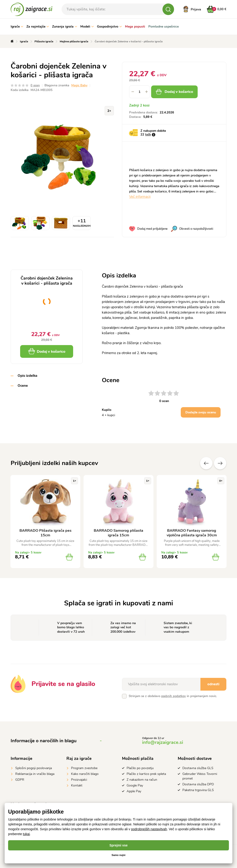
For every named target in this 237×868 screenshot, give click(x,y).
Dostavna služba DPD (198, 784)
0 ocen (35, 85)
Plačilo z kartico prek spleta (146, 774)
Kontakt (77, 785)
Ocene (23, 386)
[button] (147, 92)
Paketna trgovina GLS (198, 790)
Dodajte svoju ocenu (201, 412)
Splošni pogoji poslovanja (34, 768)
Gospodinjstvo (109, 27)
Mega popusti (135, 27)
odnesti (213, 684)
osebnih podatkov (173, 696)
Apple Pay (134, 791)
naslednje (220, 463)
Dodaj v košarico (180, 92)
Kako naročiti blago (85, 774)
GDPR (20, 780)
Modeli (87, 27)
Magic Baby (79, 85)
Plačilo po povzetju (140, 768)
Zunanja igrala (65, 27)
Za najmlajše (38, 27)
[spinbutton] (140, 92)
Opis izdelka (27, 376)
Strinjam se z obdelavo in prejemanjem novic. (173, 696)
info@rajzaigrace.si (163, 742)
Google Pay (135, 785)
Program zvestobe (84, 768)
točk (148, 135)
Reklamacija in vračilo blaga (35, 774)
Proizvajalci (79, 780)
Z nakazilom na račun (142, 780)
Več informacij (140, 197)
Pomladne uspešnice (164, 27)
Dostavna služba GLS (198, 768)
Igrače (17, 27)
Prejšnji (206, 463)
